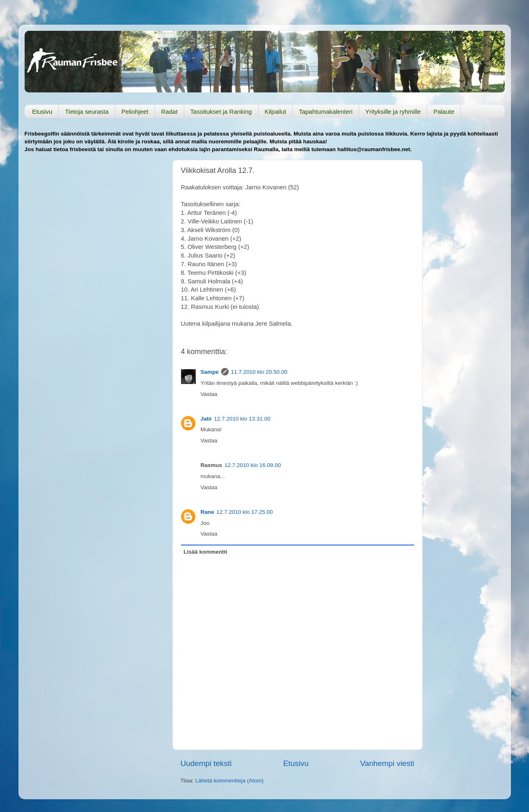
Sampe (210, 372)
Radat (169, 112)
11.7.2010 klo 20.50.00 (259, 372)
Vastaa (209, 394)
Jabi (206, 419)
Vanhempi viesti (387, 763)
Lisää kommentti (205, 552)
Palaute (444, 112)
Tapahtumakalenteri (326, 112)
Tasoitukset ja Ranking (221, 112)
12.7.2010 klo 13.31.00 (242, 419)
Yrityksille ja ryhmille (393, 112)
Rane (207, 512)
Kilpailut (276, 112)
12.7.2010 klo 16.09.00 (253, 465)
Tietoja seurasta (87, 112)
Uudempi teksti (206, 763)
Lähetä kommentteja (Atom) (230, 781)
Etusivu (42, 112)
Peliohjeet (135, 112)
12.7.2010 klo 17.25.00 (245, 512)
